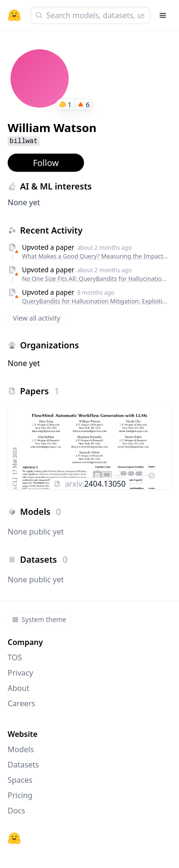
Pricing (20, 795)
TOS (15, 657)
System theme (39, 619)
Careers (21, 703)
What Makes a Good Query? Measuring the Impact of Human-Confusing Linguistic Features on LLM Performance (95, 256)
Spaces (20, 780)
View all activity (37, 318)
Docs (16, 811)
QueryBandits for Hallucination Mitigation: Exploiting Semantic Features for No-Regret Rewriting (95, 301)
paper (65, 247)
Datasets (23, 765)
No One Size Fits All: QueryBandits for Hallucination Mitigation (95, 279)
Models (21, 749)
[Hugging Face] (14, 838)
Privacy (20, 673)
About (18, 688)
